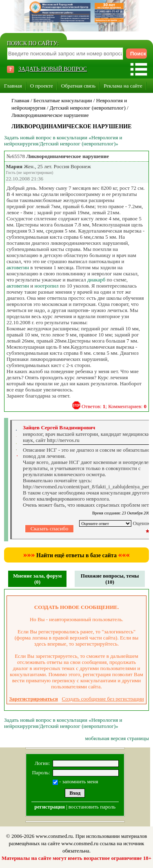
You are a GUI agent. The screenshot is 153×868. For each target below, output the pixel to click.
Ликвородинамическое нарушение (50, 115)
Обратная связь (78, 86)
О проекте (42, 86)
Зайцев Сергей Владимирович (59, 427)
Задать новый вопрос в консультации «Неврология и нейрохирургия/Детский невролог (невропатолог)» (63, 141)
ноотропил (46, 286)
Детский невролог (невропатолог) (88, 108)
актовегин (18, 267)
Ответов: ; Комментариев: (114, 406)
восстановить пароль (92, 807)
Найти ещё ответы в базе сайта (76, 555)
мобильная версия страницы (117, 738)
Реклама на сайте (123, 86)
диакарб (96, 280)
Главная (13, 86)
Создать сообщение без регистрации (103, 699)
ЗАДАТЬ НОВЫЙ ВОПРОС (53, 69)
